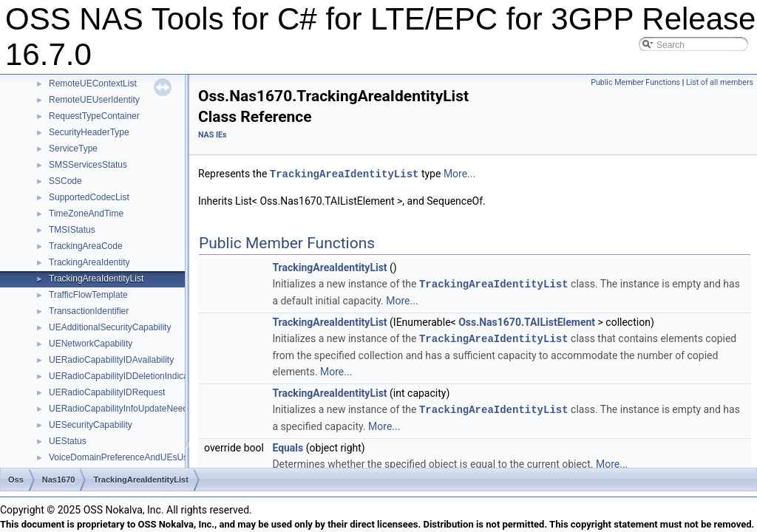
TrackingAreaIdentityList (96, 279)
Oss (16, 480)
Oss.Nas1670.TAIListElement (527, 321)
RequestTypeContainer (94, 116)
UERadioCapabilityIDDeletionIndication (126, 376)
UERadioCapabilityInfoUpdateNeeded (123, 409)
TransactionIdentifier (89, 311)
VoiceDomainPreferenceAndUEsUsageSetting (139, 457)
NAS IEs (213, 135)
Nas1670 (59, 480)
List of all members (720, 82)
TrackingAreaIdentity (89, 262)
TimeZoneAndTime (86, 214)
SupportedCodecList (89, 197)
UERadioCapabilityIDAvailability (111, 360)
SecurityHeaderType (89, 132)
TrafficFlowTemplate (88, 295)
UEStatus (68, 441)
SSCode (65, 181)
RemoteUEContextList (93, 83)
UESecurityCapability (91, 425)
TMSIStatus (72, 230)
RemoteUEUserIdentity (94, 100)
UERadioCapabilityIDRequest (107, 392)
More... (459, 174)
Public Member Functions (635, 82)
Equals (288, 445)
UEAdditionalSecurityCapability (110, 327)
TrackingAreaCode (86, 246)
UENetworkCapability (91, 344)
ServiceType (73, 149)
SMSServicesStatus (88, 165)
